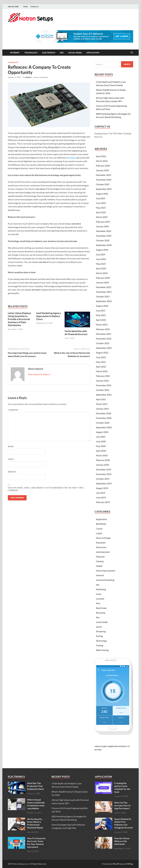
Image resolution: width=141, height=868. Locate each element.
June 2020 (101, 441)
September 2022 (104, 348)
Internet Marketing (105, 580)
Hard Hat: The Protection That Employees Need (35, 786)
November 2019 (104, 474)
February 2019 (103, 502)
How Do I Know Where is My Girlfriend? (122, 841)
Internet (15, 53)
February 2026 (103, 166)
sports (99, 627)
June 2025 (101, 203)
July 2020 (101, 437)
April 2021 (101, 399)
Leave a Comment (41, 77)
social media (75, 53)
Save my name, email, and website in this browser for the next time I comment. (46, 489)
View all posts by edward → (40, 374)
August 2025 (102, 194)
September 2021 (104, 395)
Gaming (100, 561)
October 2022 (103, 343)
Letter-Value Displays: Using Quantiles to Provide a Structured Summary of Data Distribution (20, 319)
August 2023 (102, 306)
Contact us (34, 7)
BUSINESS (101, 524)
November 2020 (104, 418)
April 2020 (101, 451)
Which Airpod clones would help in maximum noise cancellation (36, 804)
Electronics (49, 53)
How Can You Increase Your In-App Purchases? (123, 805)
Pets (98, 603)
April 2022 (101, 367)
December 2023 (104, 287)
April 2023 (101, 320)
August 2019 (102, 488)
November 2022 (104, 339)
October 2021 (103, 390)
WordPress (117, 864)
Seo (62, 53)
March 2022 (102, 371)
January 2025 (102, 226)
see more (71, 158)
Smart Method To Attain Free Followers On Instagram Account (124, 823)
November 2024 (104, 236)
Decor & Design (103, 538)
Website (12, 472)
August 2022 (102, 353)
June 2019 (101, 497)
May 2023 (101, 315)
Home (26, 7)
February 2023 (103, 329)
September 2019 (104, 483)
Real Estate (101, 608)
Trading (100, 645)
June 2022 (101, 357)
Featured (100, 557)
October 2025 (103, 184)
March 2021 (102, 404)
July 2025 (101, 198)
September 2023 (104, 301)
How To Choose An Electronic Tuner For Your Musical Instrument (36, 842)
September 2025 (104, 189)
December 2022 (104, 334)
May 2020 (101, 446)
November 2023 (104, 292)
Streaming (101, 631)
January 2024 (102, 282)
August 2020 (102, 432)
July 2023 (101, 310)
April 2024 (101, 268)
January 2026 (102, 170)
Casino (99, 529)
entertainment (103, 552)
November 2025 (104, 180)
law (98, 585)
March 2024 (102, 273)
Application (93, 53)
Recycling (100, 613)
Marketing (101, 589)
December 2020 (104, 413)
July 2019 (101, 493)
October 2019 (103, 479)
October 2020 (103, 423)
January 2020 (102, 465)
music (99, 594)
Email (12, 459)
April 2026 (101, 156)
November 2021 (104, 385)
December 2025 (104, 175)
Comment (14, 410)
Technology (31, 53)
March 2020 (102, 455)
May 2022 (101, 362)
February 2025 (103, 222)
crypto (99, 533)
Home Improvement (106, 571)
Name (11, 447)
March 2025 (102, 217)
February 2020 (103, 460)
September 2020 (104, 427)
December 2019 (104, 469)
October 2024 (103, 240)
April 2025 (101, 212)
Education (101, 543)
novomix (100, 599)
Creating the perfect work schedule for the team (122, 787)
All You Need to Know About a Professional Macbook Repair (35, 823)
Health (99, 566)
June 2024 (101, 259)
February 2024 (103, 278)
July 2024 (101, 254)
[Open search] (132, 53)
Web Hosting (102, 650)
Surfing (99, 636)
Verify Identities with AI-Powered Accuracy (76, 333)
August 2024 (102, 250)
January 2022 (102, 381)
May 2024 (101, 264)
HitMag (130, 864)
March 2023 (102, 325)
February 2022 (103, 376)
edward (28, 77)
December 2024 (104, 231)
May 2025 (101, 208)
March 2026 (102, 161)
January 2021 (102, 409)
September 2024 (104, 245)
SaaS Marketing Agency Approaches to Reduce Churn (49, 316)
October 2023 (103, 296)
